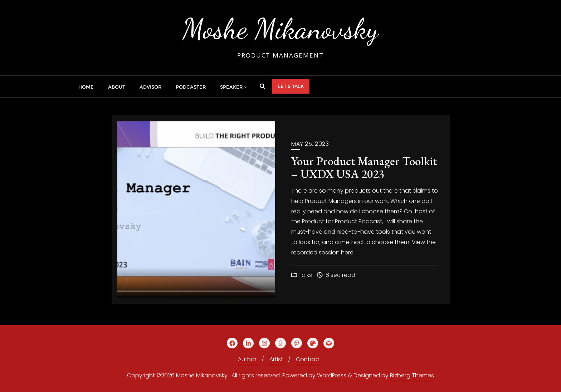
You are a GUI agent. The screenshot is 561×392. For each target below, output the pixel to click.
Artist (276, 359)
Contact (308, 359)
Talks (302, 275)
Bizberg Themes (412, 375)
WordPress (332, 375)
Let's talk (291, 86)
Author (247, 359)
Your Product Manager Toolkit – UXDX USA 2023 (364, 167)
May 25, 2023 (310, 144)
